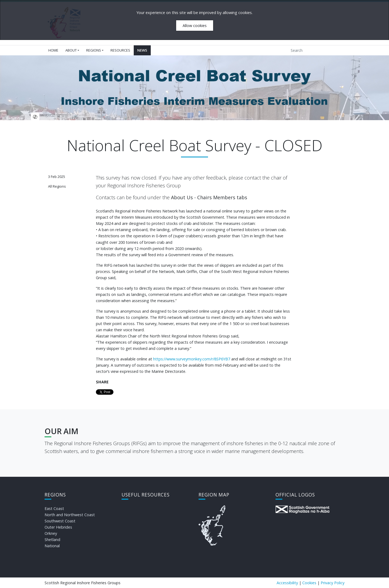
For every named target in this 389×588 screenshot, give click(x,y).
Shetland (52, 540)
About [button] (71, 50)
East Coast (54, 508)
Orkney (51, 533)
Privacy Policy (333, 583)
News (142, 50)
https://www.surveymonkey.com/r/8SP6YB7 (192, 359)
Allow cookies (195, 26)
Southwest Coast (60, 521)
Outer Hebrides (58, 527)
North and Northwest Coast (70, 515)
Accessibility (287, 583)
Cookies (309, 583)
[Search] (313, 50)
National (52, 546)
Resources (120, 50)
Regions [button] (94, 50)
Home (53, 50)
